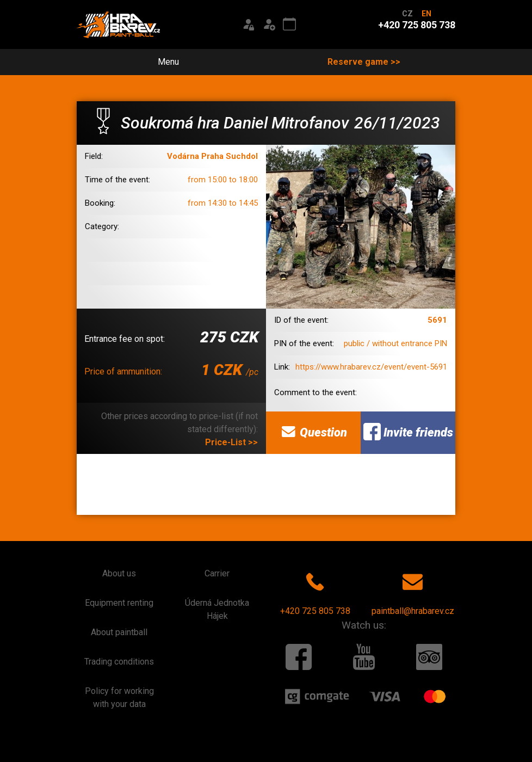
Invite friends (408, 432)
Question (313, 432)
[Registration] (269, 24)
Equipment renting (119, 603)
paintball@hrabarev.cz (413, 592)
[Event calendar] (289, 24)
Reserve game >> (364, 62)
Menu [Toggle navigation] (162, 62)
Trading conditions (119, 662)
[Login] (248, 24)
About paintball (119, 632)
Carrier (217, 573)
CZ (407, 14)
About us (119, 573)
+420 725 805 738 (315, 592)
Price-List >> (231, 442)
